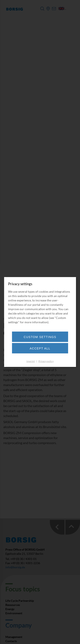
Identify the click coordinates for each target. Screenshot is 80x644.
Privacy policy (46, 361)
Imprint (31, 361)
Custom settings (40, 337)
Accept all (40, 348)
